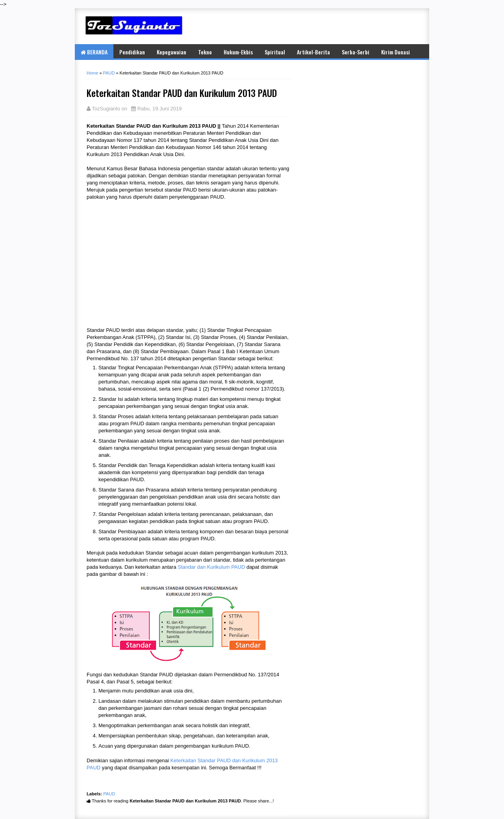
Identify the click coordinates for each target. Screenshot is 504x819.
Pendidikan (132, 52)
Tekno (205, 52)
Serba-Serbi (356, 52)
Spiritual (275, 52)
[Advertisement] (327, 26)
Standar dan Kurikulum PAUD (211, 567)
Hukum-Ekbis (238, 52)
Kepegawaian (171, 52)
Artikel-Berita (313, 52)
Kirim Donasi (396, 52)
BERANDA (94, 52)
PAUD (109, 794)
